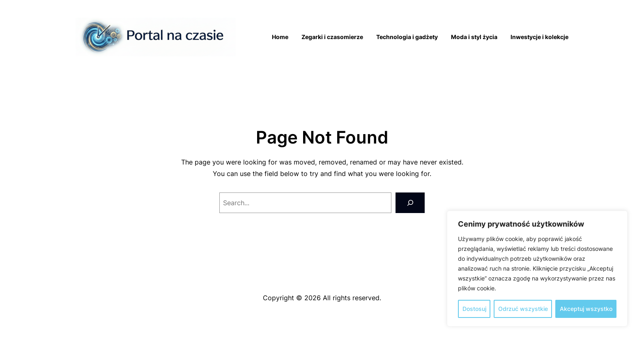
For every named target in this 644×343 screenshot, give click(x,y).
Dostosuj (474, 309)
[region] (537, 269)
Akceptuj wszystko (586, 309)
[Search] (410, 203)
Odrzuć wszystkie (523, 309)
